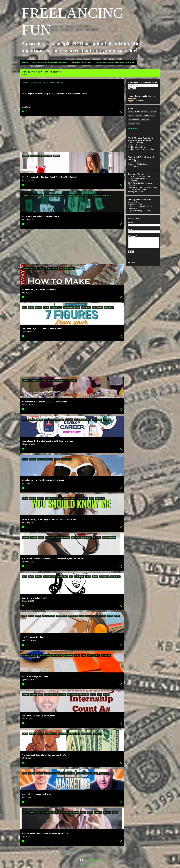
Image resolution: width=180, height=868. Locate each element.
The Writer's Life (81, 63)
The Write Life (134, 166)
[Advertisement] (71, 134)
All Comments (137, 101)
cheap (131, 116)
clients (139, 116)
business (145, 112)
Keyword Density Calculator (140, 211)
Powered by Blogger (90, 860)
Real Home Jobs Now (137, 147)
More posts (72, 852)
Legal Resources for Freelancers (115, 63)
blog (131, 112)
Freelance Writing (136, 143)
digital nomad (134, 120)
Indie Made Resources (137, 190)
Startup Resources (136, 192)
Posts (134, 99)
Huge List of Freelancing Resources (143, 187)
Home (25, 63)
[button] (121, 112)
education (145, 120)
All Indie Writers (135, 162)
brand (137, 112)
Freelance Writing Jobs (138, 164)
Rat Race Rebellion (136, 145)
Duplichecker (134, 202)
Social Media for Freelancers (50, 63)
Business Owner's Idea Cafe (139, 176)
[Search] (159, 7)
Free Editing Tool (135, 204)
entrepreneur (134, 124)
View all (25, 75)
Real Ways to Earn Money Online (141, 149)
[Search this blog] (143, 85)
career (153, 112)
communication (149, 116)
